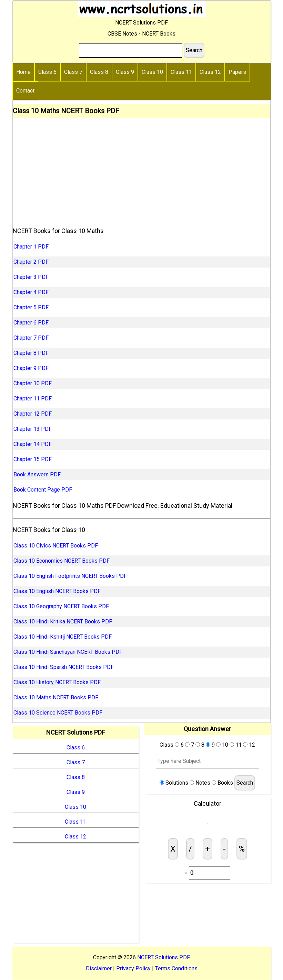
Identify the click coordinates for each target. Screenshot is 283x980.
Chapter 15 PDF (33, 459)
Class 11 (181, 72)
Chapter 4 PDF (31, 292)
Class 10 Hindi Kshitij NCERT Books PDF (63, 637)
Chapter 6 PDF (31, 323)
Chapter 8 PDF (31, 353)
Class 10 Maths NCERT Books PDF (56, 697)
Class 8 (99, 72)
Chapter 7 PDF (31, 338)
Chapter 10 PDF (33, 383)
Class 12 (210, 72)
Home (23, 72)
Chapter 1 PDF (31, 247)
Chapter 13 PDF (33, 429)
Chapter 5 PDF (31, 307)
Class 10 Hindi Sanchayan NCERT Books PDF (68, 652)
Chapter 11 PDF (33, 399)
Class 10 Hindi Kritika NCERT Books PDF (63, 622)
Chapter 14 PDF (33, 444)
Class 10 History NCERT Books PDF (57, 682)
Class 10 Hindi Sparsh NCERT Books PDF (64, 667)
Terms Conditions (176, 968)
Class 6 (47, 72)
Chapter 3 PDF (31, 277)
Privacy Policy (133, 968)
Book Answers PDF (37, 474)
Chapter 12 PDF (33, 414)
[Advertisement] (141, 169)
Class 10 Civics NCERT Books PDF (56, 546)
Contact (25, 91)
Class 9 (125, 72)
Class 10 (152, 72)
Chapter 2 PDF (31, 262)
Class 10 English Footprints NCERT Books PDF (70, 576)
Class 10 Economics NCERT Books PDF (62, 561)
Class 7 (73, 72)
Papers (237, 72)
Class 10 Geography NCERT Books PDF (61, 606)
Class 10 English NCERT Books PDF (57, 591)
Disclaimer (99, 968)
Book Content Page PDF (43, 490)
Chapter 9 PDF (31, 368)
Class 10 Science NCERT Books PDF (58, 713)
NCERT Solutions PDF (164, 957)
